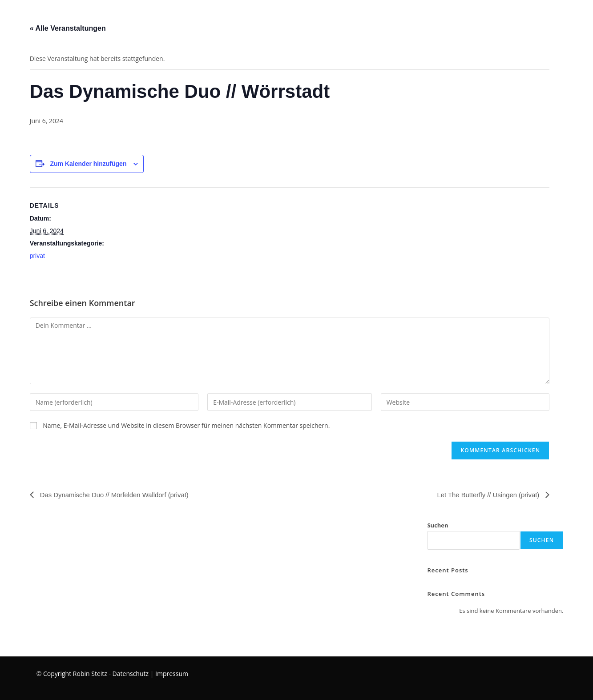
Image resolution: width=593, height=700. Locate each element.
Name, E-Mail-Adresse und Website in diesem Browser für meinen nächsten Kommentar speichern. (186, 425)
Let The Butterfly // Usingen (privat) (485, 495)
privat (37, 256)
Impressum (172, 673)
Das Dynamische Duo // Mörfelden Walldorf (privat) (119, 495)
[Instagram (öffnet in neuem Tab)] (578, 14)
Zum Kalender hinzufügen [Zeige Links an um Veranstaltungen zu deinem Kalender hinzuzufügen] (89, 164)
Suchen (438, 526)
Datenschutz (131, 673)
